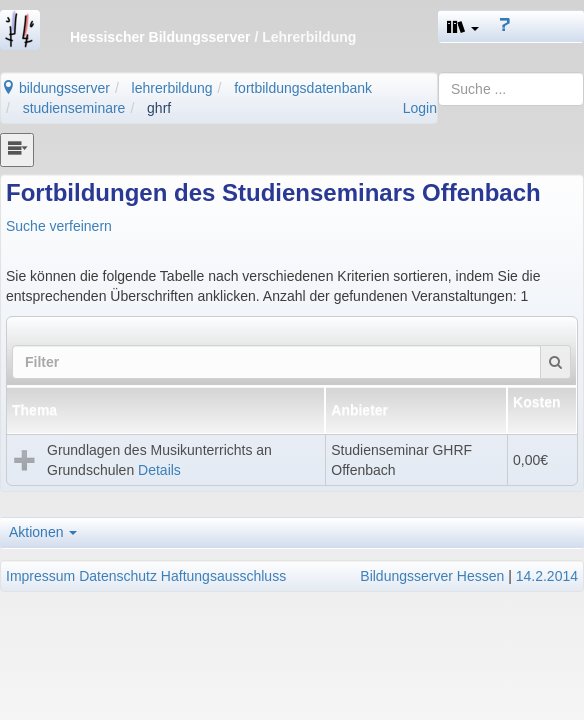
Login (420, 108)
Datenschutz (118, 576)
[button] (463, 26)
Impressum (40, 576)
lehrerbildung (172, 88)
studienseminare (74, 108)
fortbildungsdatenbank (303, 88)
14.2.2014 (547, 576)
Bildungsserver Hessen (432, 576)
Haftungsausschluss (223, 576)
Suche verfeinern (59, 226)
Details (159, 470)
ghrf (159, 108)
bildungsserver (55, 88)
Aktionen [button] (43, 532)
